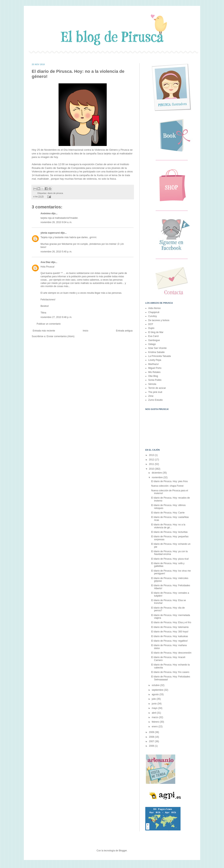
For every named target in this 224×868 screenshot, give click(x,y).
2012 (152, 460)
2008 (152, 737)
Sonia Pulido (155, 380)
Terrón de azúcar (157, 388)
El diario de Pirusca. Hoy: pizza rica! (170, 559)
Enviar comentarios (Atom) (61, 336)
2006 (152, 746)
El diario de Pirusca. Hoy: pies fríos (169, 481)
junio (155, 704)
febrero (156, 722)
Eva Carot (153, 336)
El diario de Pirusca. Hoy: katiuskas (170, 636)
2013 (152, 455)
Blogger (123, 851)
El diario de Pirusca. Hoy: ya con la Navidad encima (169, 553)
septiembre (158, 690)
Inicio (86, 331)
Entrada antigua (124, 331)
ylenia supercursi (50, 233)
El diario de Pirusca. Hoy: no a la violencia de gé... (168, 526)
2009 (152, 732)
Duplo (151, 328)
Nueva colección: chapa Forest (167, 486)
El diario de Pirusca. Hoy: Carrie (168, 513)
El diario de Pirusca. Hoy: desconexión (171, 653)
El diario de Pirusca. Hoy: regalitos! (169, 641)
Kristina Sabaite (156, 352)
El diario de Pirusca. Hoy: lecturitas (169, 532)
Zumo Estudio (155, 400)
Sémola (152, 384)
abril (154, 713)
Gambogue (154, 340)
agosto (156, 694)
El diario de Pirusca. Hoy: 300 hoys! (170, 632)
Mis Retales (154, 372)
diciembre (157, 473)
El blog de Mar (156, 332)
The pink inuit (155, 392)
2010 (152, 469)
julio (154, 699)
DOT (151, 324)
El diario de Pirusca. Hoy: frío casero (170, 672)
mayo (155, 708)
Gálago (152, 344)
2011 (152, 464)
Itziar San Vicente (157, 348)
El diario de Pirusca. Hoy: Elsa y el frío (171, 622)
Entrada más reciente (44, 331)
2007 (152, 741)
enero (155, 727)
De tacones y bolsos (159, 320)
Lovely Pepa (155, 360)
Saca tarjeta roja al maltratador (115, 154)
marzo (155, 717)
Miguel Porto (155, 368)
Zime (151, 396)
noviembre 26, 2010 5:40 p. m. (56, 252)
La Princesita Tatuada (159, 356)
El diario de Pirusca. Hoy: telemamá (170, 627)
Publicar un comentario (49, 324)
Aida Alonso (154, 308)
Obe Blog (153, 376)
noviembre (158, 477)
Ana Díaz (46, 262)
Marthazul (153, 364)
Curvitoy (153, 316)
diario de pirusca (55, 193)
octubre (156, 685)
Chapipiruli (154, 312)
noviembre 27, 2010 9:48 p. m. (56, 317)
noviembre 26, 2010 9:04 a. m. (56, 222)
